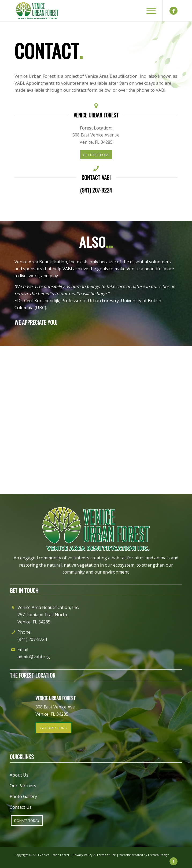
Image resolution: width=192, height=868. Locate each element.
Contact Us (21, 807)
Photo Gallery (23, 796)
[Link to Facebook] (173, 11)
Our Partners (23, 786)
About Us (19, 775)
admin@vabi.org (34, 657)
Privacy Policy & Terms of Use (94, 855)
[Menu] (148, 11)
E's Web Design (159, 855)
